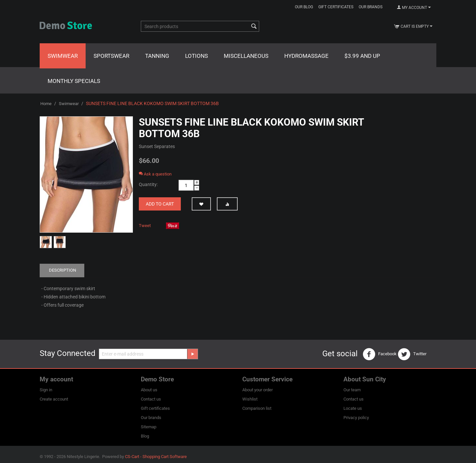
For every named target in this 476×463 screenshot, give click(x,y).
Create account (54, 399)
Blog (145, 436)
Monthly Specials (74, 81)
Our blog (304, 7)
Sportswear (111, 56)
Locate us (353, 408)
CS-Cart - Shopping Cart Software (156, 457)
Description (62, 270)
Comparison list (257, 408)
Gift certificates (336, 7)
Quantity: (148, 184)
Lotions (197, 56)
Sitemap (149, 427)
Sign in (46, 390)
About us (149, 390)
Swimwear (63, 56)
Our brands (371, 7)
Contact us (151, 399)
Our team (352, 390)
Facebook (380, 354)
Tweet (145, 226)
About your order (258, 390)
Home (46, 104)
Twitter (412, 354)
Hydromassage (306, 56)
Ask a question (155, 174)
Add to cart (160, 204)
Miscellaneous (246, 56)
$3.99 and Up (362, 56)
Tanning (157, 56)
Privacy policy (356, 418)
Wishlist (250, 399)
